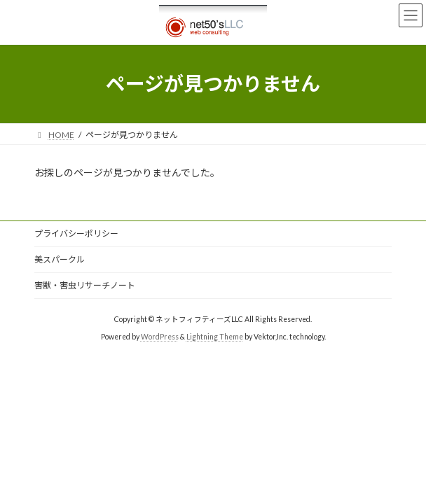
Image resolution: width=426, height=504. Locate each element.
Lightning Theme (215, 337)
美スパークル (60, 259)
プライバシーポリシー (76, 233)
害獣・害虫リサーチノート (85, 285)
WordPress (160, 337)
